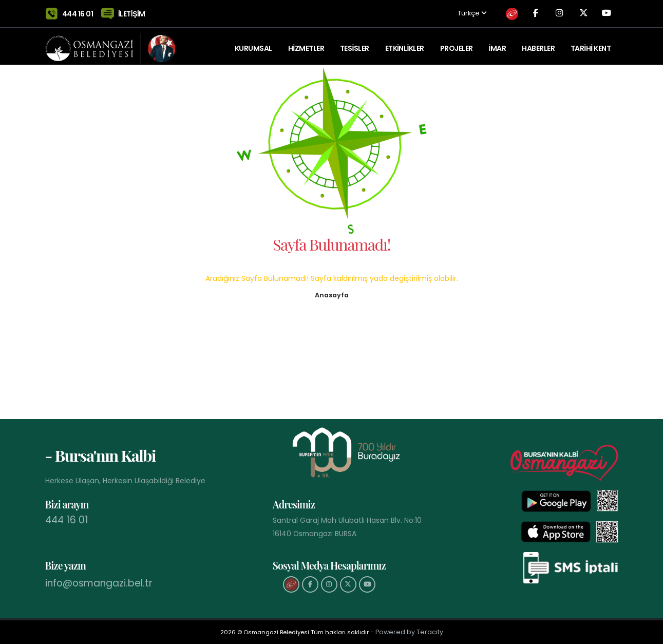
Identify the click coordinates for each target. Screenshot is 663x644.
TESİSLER (355, 44)
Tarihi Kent (591, 44)
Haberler (538, 44)
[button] (332, 294)
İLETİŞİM (132, 11)
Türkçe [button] (455, 12)
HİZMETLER (306, 44)
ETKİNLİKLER (405, 44)
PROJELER (457, 44)
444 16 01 (78, 11)
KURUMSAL (253, 44)
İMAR (497, 44)
